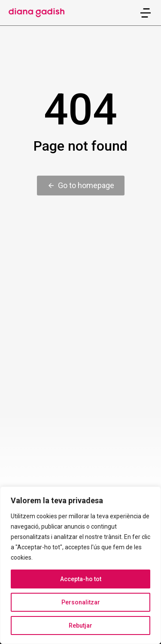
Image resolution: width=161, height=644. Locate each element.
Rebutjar (80, 625)
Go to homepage (81, 185)
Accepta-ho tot (81, 579)
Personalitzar (81, 602)
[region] (80, 565)
